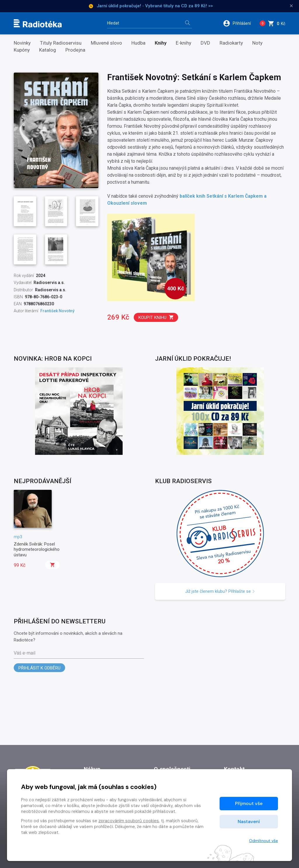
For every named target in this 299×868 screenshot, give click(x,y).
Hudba (138, 43)
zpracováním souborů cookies (129, 821)
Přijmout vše (249, 803)
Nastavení (249, 821)
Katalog (48, 50)
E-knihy (184, 43)
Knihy (161, 43)
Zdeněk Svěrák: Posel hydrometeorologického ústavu (37, 549)
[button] (239, 23)
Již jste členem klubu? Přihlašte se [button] (220, 591)
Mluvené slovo (106, 43)
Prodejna (75, 50)
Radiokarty (231, 43)
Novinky (22, 43)
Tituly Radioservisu (61, 43)
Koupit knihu (156, 317)
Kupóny (22, 50)
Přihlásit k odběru (39, 668)
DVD (205, 43)
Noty (257, 43)
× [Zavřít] (291, 6)
